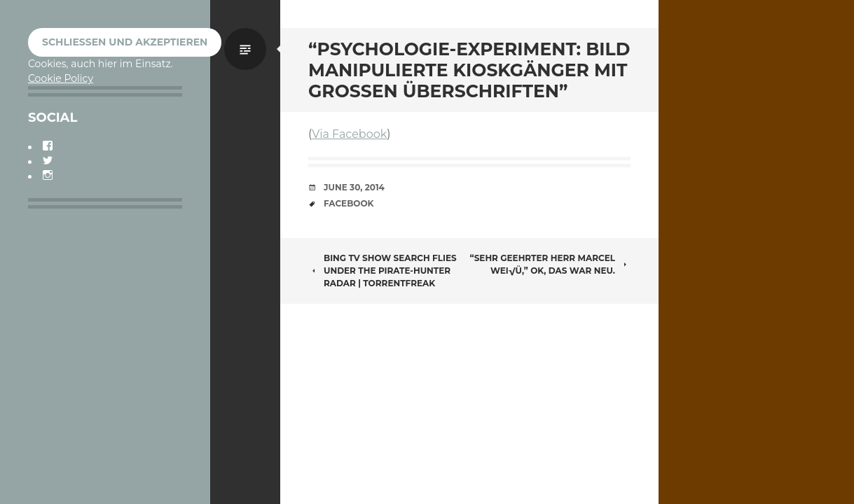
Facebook (349, 203)
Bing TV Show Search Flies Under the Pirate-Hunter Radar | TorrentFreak (383, 271)
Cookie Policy (61, 78)
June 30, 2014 (354, 187)
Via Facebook (349, 134)
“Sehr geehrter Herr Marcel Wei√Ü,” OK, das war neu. (550, 264)
